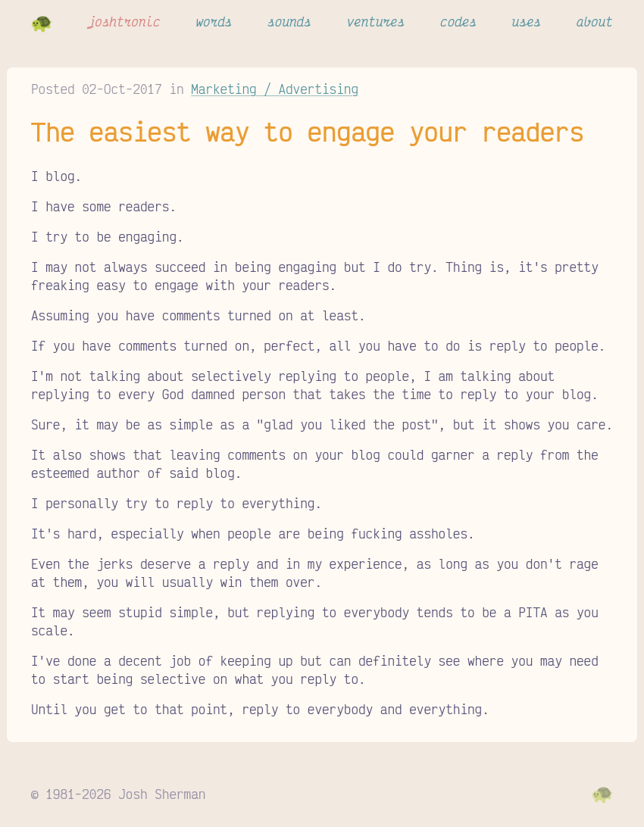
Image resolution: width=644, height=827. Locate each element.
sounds (289, 21)
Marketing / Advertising (275, 89)
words (214, 21)
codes (458, 21)
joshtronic (124, 21)
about (595, 21)
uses (527, 21)
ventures (376, 21)
